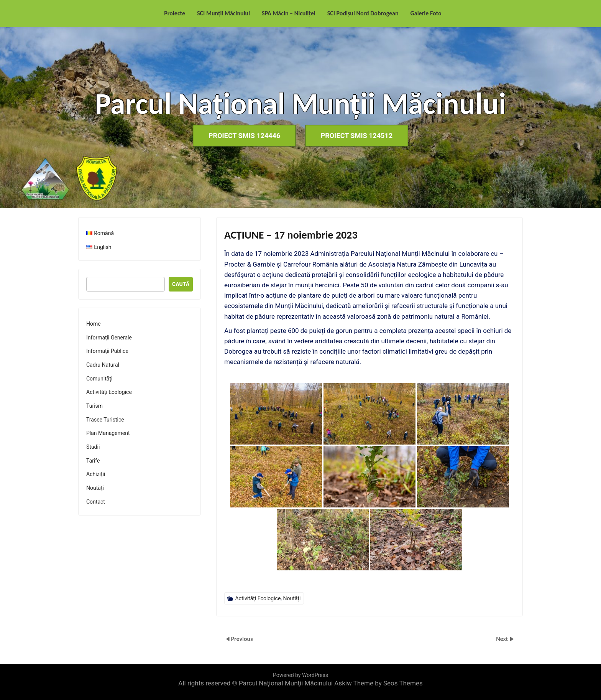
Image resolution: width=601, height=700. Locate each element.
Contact (96, 502)
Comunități (99, 379)
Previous (242, 639)
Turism (94, 406)
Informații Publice (107, 351)
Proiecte (175, 13)
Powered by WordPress (300, 675)
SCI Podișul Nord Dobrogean (363, 13)
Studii (93, 447)
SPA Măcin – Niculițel (289, 13)
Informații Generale (109, 338)
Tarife (93, 461)
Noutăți (292, 598)
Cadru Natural (103, 365)
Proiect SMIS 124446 (243, 136)
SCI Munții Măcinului (223, 13)
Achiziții (96, 474)
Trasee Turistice (105, 420)
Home (94, 324)
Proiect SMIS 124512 (358, 136)
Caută (181, 284)
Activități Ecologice (258, 598)
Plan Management (108, 433)
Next (503, 639)
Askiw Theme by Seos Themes (378, 683)
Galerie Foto (426, 13)
